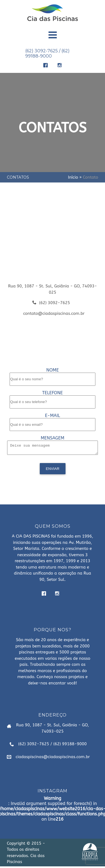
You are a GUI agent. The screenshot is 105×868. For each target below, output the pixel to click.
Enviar (53, 470)
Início (73, 177)
